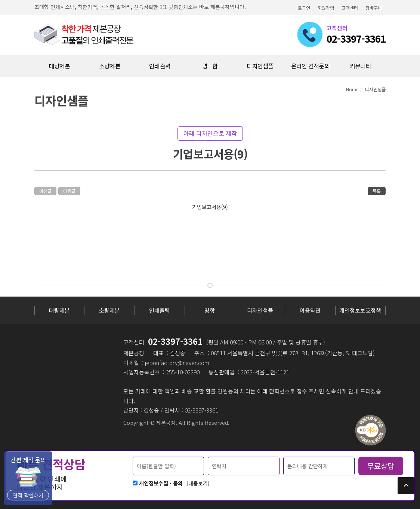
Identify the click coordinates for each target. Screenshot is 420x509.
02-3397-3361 (175, 341)
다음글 (69, 191)
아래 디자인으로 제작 (210, 133)
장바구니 (374, 8)
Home (352, 89)
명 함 (210, 66)
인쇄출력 (160, 66)
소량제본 (109, 310)
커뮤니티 (360, 66)
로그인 (304, 8)
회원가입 (326, 8)
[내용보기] (198, 483)
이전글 (45, 191)
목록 (377, 191)
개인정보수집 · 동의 (161, 483)
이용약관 (310, 310)
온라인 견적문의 (310, 66)
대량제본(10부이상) (59, 69)
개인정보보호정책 (360, 310)
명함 (210, 310)
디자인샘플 (260, 66)
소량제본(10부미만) (109, 69)
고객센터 (350, 8)
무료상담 (381, 466)
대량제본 (59, 310)
